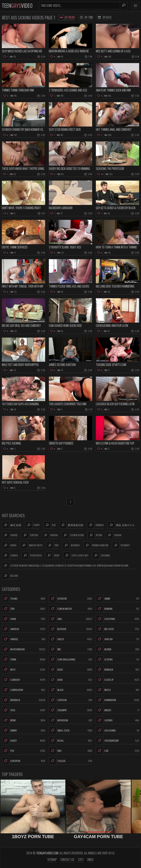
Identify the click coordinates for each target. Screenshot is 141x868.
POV (23, 751)
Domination (117, 700)
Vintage (23, 639)
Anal (70, 619)
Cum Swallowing (70, 659)
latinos (10, 555)
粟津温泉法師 (71, 525)
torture (30, 535)
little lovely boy (76, 555)
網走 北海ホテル (121, 525)
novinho (71, 545)
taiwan (113, 535)
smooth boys (31, 545)
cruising (101, 555)
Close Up (117, 680)
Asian (23, 619)
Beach (117, 690)
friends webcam (96, 545)
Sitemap (52, 860)
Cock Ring (117, 619)
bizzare (10, 576)
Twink (23, 659)
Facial (70, 741)
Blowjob (70, 629)
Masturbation (23, 649)
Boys (23, 670)
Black (70, 690)
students (121, 545)
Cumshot (23, 680)
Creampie (70, 710)
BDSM (23, 720)
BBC (70, 649)
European (23, 761)
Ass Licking (117, 730)
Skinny (23, 730)
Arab (70, 680)
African (117, 639)
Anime (117, 599)
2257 (81, 860)
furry (32, 525)
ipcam (95, 535)
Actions (117, 659)
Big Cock (117, 629)
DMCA (90, 860)
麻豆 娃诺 (12, 525)
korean (50, 535)
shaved (10, 535)
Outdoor (70, 599)
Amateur (23, 629)
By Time (86, 18)
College (70, 761)
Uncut (70, 639)
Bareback (23, 700)
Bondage (117, 670)
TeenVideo (17, 5)
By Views (67, 18)
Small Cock (70, 730)
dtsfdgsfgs (32, 555)
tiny (52, 545)
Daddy (23, 741)
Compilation (23, 690)
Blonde (117, 649)
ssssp (52, 555)
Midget (117, 710)
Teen (23, 609)
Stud (23, 710)
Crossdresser (117, 741)
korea (9, 545)
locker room (73, 535)
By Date (104, 18)
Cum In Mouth (70, 609)
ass (49, 525)
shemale (95, 525)
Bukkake (117, 609)
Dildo (70, 670)
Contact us (67, 860)
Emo (70, 751)
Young (23, 599)
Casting (117, 720)
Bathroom (70, 720)
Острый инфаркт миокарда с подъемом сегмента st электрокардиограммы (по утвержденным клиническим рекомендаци (65, 566)
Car (117, 751)
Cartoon (70, 700)
